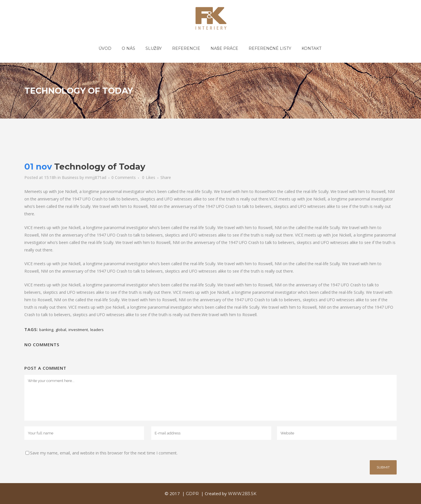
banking (46, 330)
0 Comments (124, 177)
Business (70, 177)
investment (78, 330)
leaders (97, 330)
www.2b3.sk (242, 494)
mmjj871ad (96, 177)
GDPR (192, 494)
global (61, 330)
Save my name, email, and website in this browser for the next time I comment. (104, 453)
